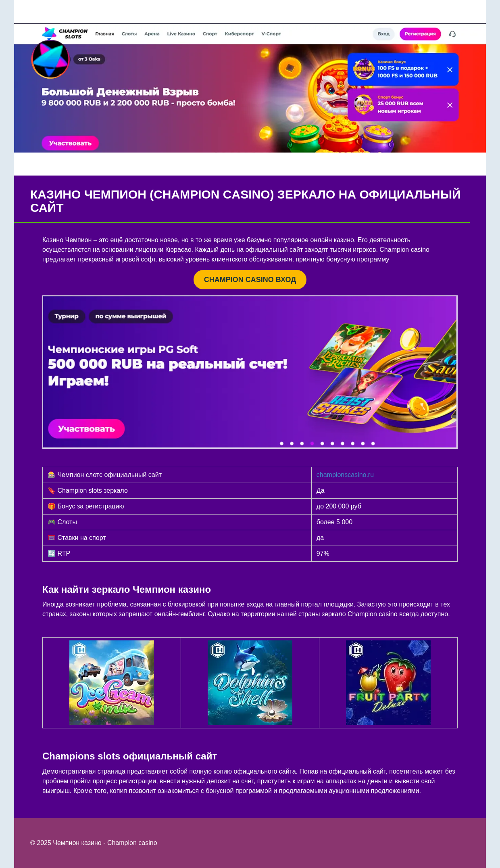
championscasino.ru (345, 475)
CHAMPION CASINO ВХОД (250, 280)
